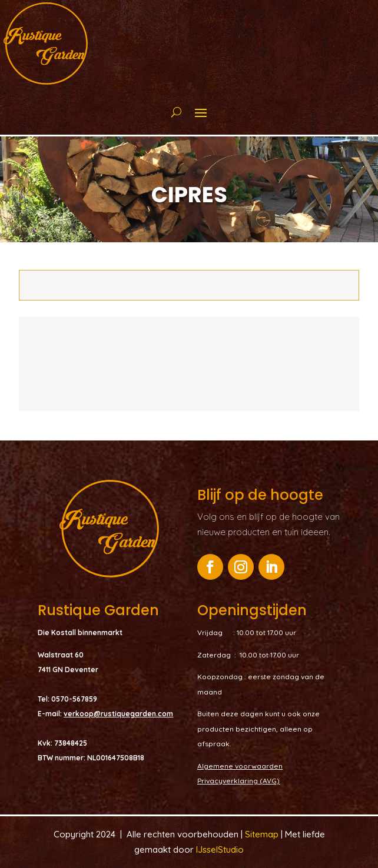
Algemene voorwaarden (240, 766)
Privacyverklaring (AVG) (238, 781)
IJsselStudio (220, 849)
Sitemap (263, 834)
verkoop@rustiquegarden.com (118, 714)
